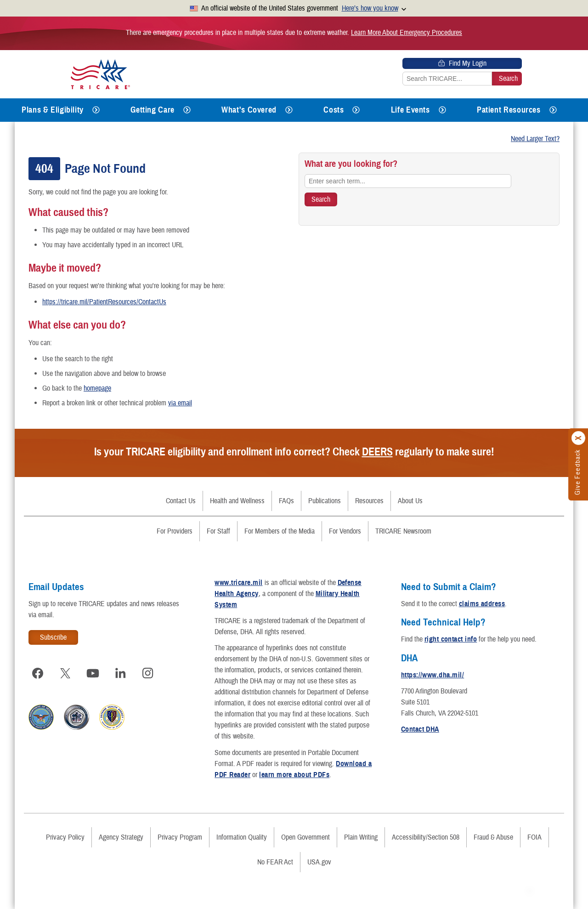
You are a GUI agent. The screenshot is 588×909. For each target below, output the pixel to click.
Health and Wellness (237, 501)
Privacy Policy (65, 837)
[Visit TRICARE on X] (65, 673)
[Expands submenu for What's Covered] (289, 110)
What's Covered (249, 110)
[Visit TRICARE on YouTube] (93, 673)
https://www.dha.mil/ (433, 675)
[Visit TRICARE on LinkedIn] (120, 673)
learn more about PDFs (294, 775)
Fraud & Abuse (493, 837)
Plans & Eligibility (53, 110)
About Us (410, 501)
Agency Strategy (121, 837)
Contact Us (181, 501)
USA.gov (319, 862)
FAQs (286, 501)
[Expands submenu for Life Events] (442, 110)
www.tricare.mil (238, 583)
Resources (369, 501)
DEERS (377, 452)
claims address (482, 604)
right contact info (451, 639)
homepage (97, 388)
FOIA (534, 837)
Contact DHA (420, 729)
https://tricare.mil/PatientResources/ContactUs (104, 302)
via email (180, 403)
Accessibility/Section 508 (426, 837)
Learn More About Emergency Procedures (407, 33)
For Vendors (345, 531)
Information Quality (242, 837)
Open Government (305, 837)
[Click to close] (579, 438)
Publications (325, 501)
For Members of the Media (280, 531)
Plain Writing (361, 837)
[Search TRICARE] (321, 199)
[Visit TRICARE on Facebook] (38, 673)
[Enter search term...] (408, 181)
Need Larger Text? (535, 139)
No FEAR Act (275, 862)
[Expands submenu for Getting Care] (187, 110)
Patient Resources (509, 110)
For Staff (218, 531)
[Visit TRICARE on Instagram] (148, 673)
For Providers (175, 531)
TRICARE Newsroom (403, 531)
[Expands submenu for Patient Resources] (553, 110)
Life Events (410, 110)
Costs (334, 110)
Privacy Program (180, 837)
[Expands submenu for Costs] (356, 110)
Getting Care (153, 110)
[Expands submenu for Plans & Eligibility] (96, 110)
